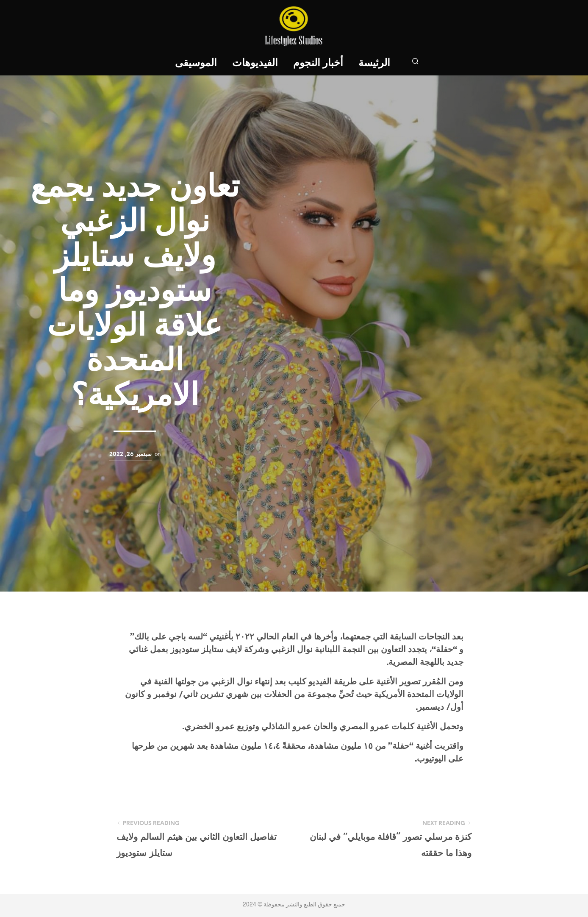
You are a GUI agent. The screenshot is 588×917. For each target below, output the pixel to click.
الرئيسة (374, 63)
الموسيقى (196, 63)
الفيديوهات (255, 63)
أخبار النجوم (318, 63)
